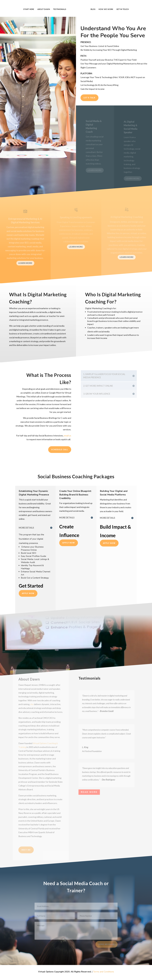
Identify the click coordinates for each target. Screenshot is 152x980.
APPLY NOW (28, 593)
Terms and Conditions (103, 972)
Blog (89, 6)
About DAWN (47, 6)
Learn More (25, 263)
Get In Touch (119, 6)
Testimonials (64, 6)
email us (67, 436)
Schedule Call (60, 450)
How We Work (102, 6)
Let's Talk (89, 98)
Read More (89, 792)
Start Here (33, 6)
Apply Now (69, 543)
